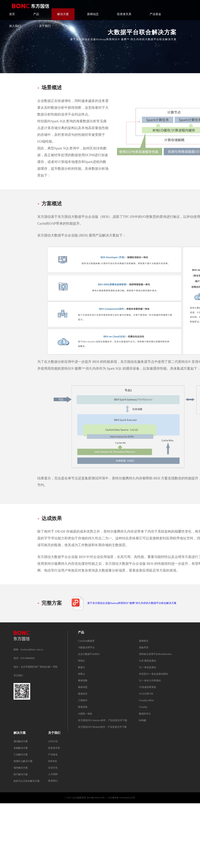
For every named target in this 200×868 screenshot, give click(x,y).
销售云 (82, 674)
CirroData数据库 (86, 641)
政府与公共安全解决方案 (27, 781)
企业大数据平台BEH (89, 654)
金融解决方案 (21, 748)
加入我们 (15, 26)
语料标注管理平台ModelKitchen (155, 654)
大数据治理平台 (86, 648)
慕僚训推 (83, 707)
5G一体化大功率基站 (150, 681)
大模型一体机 (85, 714)
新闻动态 (93, 14)
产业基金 (155, 14)
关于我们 (45, 26)
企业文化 (53, 768)
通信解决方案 (21, 742)
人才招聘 (53, 774)
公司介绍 (53, 742)
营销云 (82, 661)
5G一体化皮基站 (148, 668)
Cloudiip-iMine (146, 701)
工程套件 (83, 701)
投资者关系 (124, 14)
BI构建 (143, 721)
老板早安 (144, 648)
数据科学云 (145, 714)
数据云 (82, 668)
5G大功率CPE (146, 694)
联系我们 (53, 781)
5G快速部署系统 (148, 687)
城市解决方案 (21, 768)
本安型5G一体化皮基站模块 (153, 674)
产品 (36, 14)
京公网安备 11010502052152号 (122, 798)
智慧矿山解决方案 (23, 761)
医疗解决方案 (21, 775)
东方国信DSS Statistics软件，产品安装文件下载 (103, 721)
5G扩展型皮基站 (148, 661)
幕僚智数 (83, 681)
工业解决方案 (21, 755)
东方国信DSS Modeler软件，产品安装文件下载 (102, 727)
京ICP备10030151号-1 (96, 798)
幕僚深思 (83, 687)
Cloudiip (143, 707)
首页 (12, 14)
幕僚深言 (83, 694)
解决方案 (63, 14)
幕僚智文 (144, 641)
